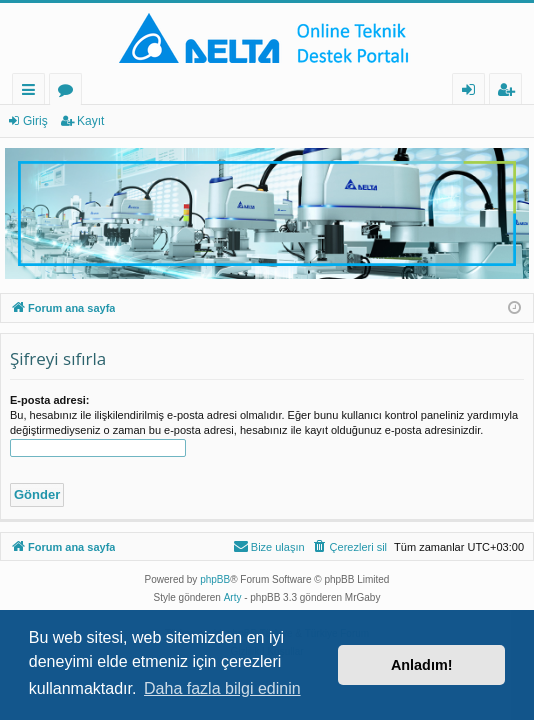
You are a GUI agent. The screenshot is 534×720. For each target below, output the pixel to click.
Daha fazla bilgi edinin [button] (222, 688)
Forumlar (69, 92)
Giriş (35, 121)
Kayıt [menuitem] (510, 92)
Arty (233, 597)
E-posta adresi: (49, 400)
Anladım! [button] (422, 665)
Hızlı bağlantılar (32, 92)
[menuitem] (349, 547)
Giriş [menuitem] (474, 92)
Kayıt (90, 121)
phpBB (215, 579)
